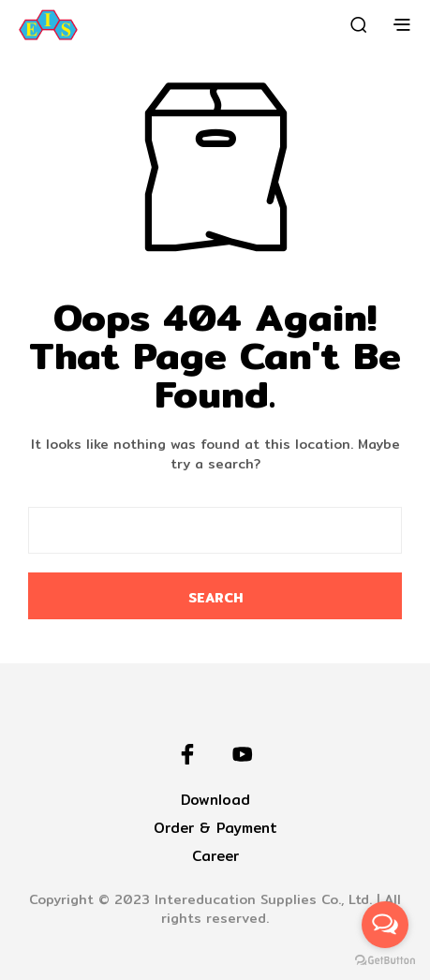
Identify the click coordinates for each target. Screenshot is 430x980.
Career (215, 856)
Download (215, 800)
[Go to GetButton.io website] (385, 961)
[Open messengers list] (385, 925)
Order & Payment (215, 828)
